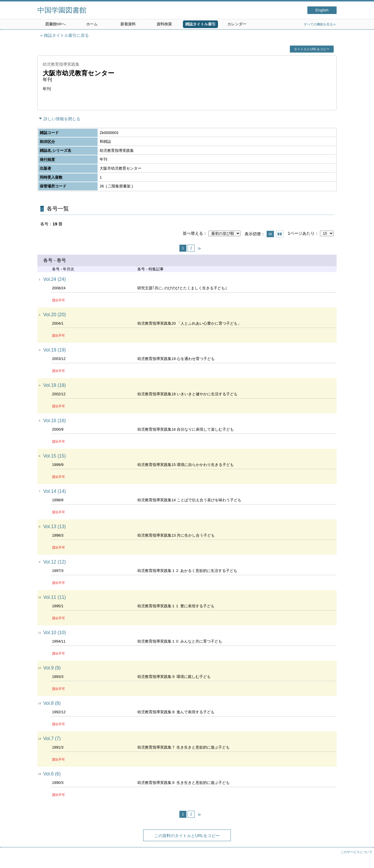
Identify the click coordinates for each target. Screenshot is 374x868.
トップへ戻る (364, 858)
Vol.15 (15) (54, 456)
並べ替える (193, 233)
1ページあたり (301, 233)
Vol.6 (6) (52, 774)
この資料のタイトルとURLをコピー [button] (187, 836)
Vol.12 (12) (54, 562)
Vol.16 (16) (54, 421)
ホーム (92, 24)
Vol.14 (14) (54, 491)
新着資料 (128, 24)
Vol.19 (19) (54, 350)
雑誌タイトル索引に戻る (66, 35)
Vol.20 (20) (54, 315)
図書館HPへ (56, 24)
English (322, 10)
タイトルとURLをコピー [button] (312, 49)
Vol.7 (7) (52, 739)
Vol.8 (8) (52, 703)
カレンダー (237, 24)
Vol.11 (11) (54, 597)
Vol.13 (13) (54, 527)
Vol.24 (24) (54, 279)
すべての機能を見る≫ (320, 24)
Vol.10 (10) (54, 633)
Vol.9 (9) (52, 668)
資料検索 (164, 24)
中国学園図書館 (62, 10)
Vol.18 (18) (54, 385)
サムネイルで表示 (280, 234)
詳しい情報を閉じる (62, 119)
